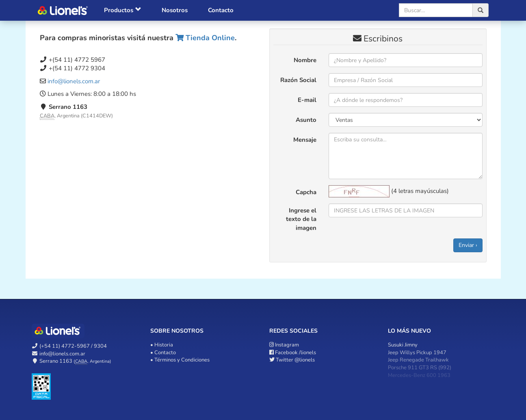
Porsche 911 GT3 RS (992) (420, 368)
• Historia (162, 345)
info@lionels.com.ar (74, 81)
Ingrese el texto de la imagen (301, 219)
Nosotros (175, 10)
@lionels (292, 360)
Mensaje (305, 140)
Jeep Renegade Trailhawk (418, 360)
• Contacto (163, 353)
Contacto (221, 10)
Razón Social (298, 80)
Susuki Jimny (403, 345)
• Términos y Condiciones (180, 360)
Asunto (306, 120)
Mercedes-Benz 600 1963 (419, 375)
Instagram (284, 345)
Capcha (306, 192)
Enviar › (468, 245)
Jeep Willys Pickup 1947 (417, 353)
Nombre (305, 60)
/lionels (293, 353)
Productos (123, 10)
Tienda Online (205, 38)
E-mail (307, 100)
